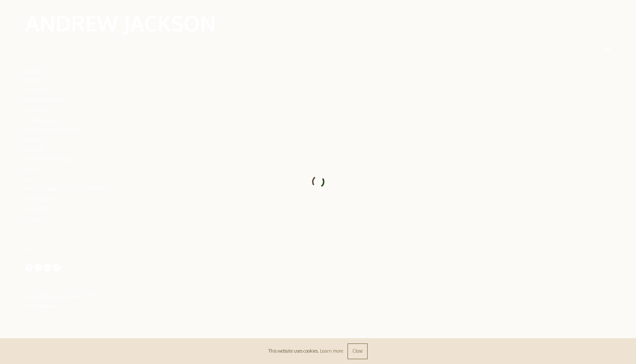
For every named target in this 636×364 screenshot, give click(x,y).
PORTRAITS (37, 110)
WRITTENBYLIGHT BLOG (51, 159)
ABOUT (33, 80)
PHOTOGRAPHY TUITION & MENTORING (68, 189)
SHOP (31, 180)
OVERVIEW (37, 90)
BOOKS (33, 140)
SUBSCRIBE (38, 209)
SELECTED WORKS (44, 101)
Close (358, 351)
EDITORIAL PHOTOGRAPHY (54, 130)
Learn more (332, 351)
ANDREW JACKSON (121, 23)
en (28, 249)
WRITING (35, 150)
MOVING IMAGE (43, 120)
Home (32, 71)
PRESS (32, 170)
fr (54, 249)
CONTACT (35, 219)
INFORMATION (41, 199)
